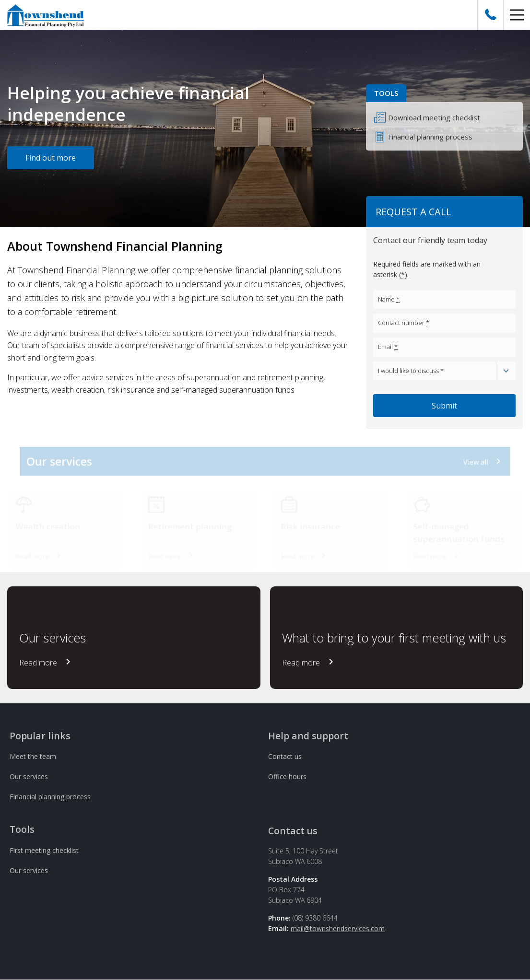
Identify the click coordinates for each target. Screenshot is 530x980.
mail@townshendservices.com (338, 928)
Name (389, 299)
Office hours (287, 776)
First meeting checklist (44, 850)
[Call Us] (491, 15)
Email (388, 347)
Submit (444, 406)
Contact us (285, 756)
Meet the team (33, 756)
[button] (517, 15)
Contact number (404, 323)
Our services (29, 776)
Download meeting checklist (434, 117)
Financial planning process (430, 137)
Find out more (51, 158)
